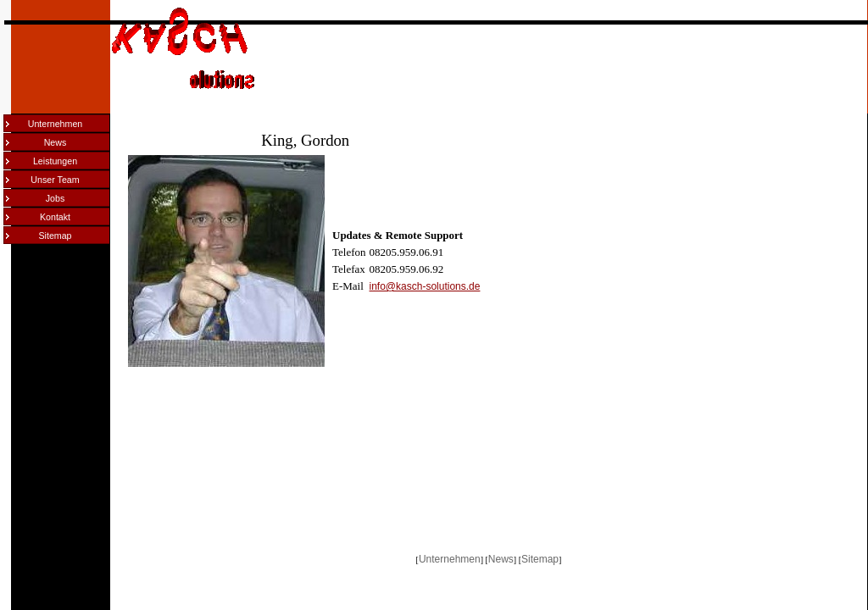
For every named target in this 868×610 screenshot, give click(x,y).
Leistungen (55, 161)
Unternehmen (56, 124)
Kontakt (55, 217)
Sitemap (55, 236)
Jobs (56, 198)
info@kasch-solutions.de (425, 286)
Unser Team (55, 180)
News (56, 142)
